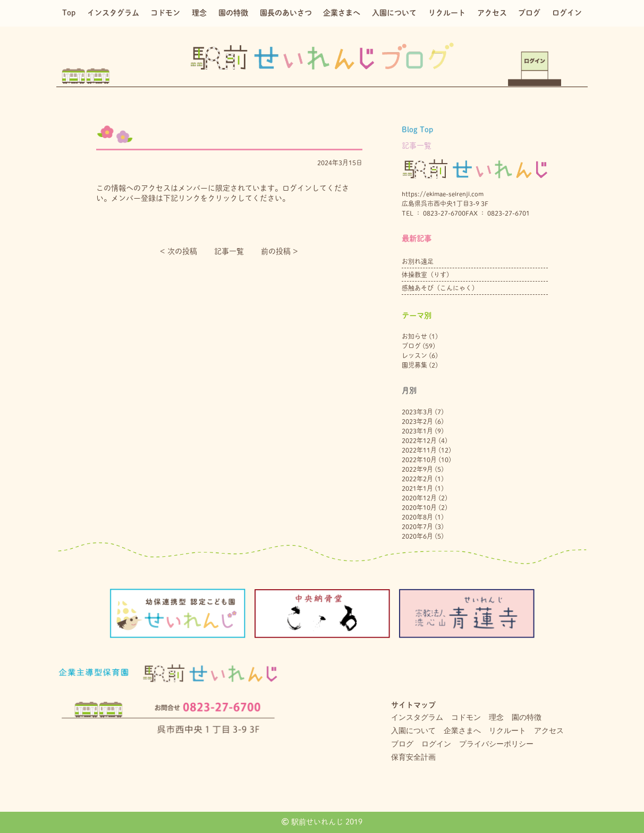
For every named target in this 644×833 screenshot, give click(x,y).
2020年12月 (419, 498)
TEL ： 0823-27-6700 (434, 213)
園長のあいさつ (286, 13)
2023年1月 (417, 431)
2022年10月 (419, 460)
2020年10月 (419, 507)
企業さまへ (342, 13)
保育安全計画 (413, 757)
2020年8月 (417, 517)
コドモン (165, 13)
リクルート (447, 13)
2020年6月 (417, 536)
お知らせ (414, 336)
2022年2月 (417, 479)
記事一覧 (229, 251)
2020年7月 (417, 526)
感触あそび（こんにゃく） (440, 288)
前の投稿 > (279, 251)
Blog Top (417, 130)
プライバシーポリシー (496, 744)
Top (69, 13)
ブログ (529, 13)
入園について (394, 13)
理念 (199, 13)
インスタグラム (113, 13)
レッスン (414, 355)
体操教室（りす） (427, 275)
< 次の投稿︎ (179, 251)
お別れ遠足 (418, 261)
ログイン (567, 13)
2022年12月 (419, 440)
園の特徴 (233, 13)
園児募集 (414, 365)
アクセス (492, 13)
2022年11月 (419, 450)
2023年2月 (417, 421)
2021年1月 (417, 488)
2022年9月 (417, 469)
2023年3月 (417, 412)
